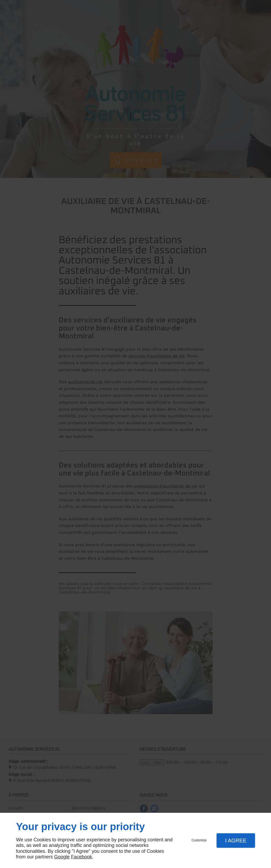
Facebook (81, 857)
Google (62, 857)
